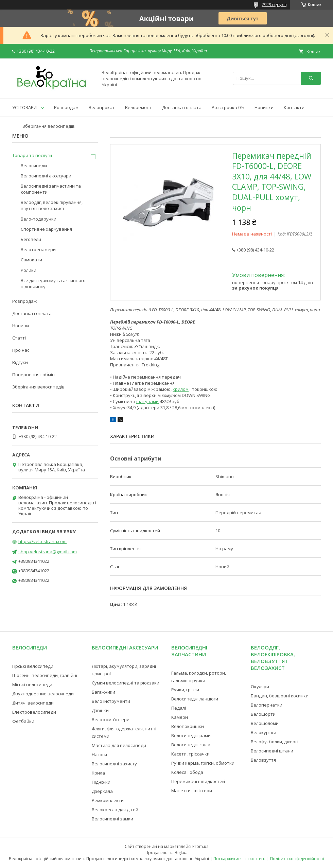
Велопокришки (188, 726)
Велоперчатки (267, 705)
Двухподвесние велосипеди (43, 694)
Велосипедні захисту (114, 764)
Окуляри (260, 687)
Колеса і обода (187, 772)
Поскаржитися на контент (240, 859)
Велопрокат (102, 107)
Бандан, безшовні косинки (280, 696)
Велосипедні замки (112, 819)
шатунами (147, 401)
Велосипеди (34, 166)
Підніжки (101, 782)
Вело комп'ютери (111, 719)
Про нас (21, 350)
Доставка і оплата (182, 107)
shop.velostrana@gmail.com (48, 552)
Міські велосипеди (32, 684)
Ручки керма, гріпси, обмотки (203, 763)
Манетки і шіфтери (192, 791)
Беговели (31, 239)
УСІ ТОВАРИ (24, 107)
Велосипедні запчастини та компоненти (51, 189)
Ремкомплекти (108, 800)
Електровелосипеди (34, 712)
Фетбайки (23, 721)
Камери (180, 717)
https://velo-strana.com (42, 541)
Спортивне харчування (46, 229)
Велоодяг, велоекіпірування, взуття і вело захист (52, 205)
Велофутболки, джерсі (275, 742)
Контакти (294, 107)
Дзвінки (100, 710)
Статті (19, 338)
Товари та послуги (32, 155)
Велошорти (263, 714)
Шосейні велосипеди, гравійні (45, 675)
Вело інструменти (111, 701)
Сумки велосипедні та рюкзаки (126, 683)
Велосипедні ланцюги (195, 699)
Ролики (29, 270)
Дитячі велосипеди (33, 703)
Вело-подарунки (39, 219)
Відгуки (20, 362)
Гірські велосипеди (33, 666)
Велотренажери (38, 249)
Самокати (31, 260)
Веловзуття (263, 760)
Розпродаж (66, 107)
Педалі (179, 708)
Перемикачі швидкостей (198, 781)
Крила (98, 773)
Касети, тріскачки (190, 754)
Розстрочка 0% (228, 107)
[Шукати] (311, 78)
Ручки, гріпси (185, 690)
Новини (21, 326)
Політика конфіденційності (297, 859)
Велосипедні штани (272, 751)
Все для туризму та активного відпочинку (53, 283)
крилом (181, 389)
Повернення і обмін (33, 375)
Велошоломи (265, 723)
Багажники (103, 692)
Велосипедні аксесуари (46, 176)
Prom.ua (200, 846)
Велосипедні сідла (191, 745)
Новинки (264, 107)
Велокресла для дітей (115, 810)
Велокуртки (264, 732)
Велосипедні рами (191, 735)
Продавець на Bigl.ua (166, 853)
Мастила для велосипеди (119, 745)
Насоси (99, 754)
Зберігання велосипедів (49, 126)
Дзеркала (102, 791)
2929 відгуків (274, 5)
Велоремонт (138, 107)
